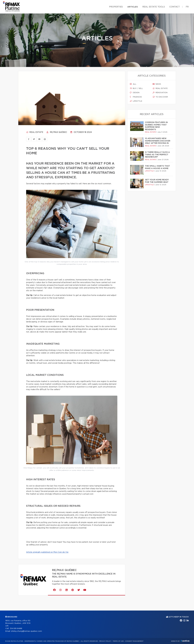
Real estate (35, 132)
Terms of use (118, 641)
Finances (136, 97)
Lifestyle (136, 101)
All (133, 84)
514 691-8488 (16, 629)
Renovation (160, 93)
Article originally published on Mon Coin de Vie (47, 552)
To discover (160, 97)
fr (187, 7)
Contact (175, 7)
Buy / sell (136, 88)
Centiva (185, 641)
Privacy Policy (105, 641)
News (157, 84)
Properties (116, 7)
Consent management (134, 641)
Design (135, 93)
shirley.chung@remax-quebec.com (26, 631)
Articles (133, 7)
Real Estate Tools (154, 7)
